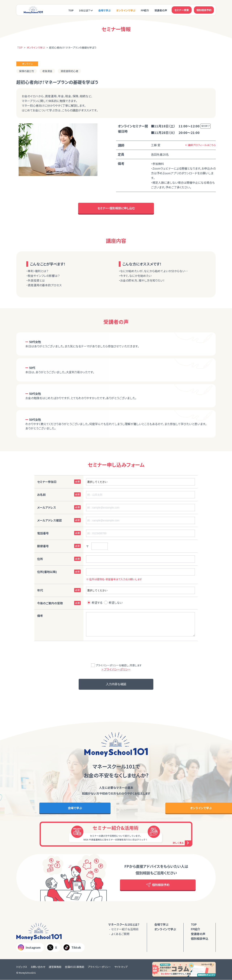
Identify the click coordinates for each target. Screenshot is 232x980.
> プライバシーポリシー (116, 669)
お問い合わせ (38, 967)
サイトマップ (121, 967)
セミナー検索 (182, 10)
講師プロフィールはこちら (202, 145)
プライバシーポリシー (99, 967)
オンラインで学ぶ (126, 10)
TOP (71, 10)
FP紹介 (145, 10)
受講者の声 (161, 10)
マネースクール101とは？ (124, 924)
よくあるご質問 (120, 934)
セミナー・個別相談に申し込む (116, 208)
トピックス (22, 967)
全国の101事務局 (75, 967)
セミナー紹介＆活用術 (125, 929)
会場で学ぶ (104, 10)
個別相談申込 (200, 939)
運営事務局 (55, 967)
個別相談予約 (204, 10)
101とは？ (84, 10)
